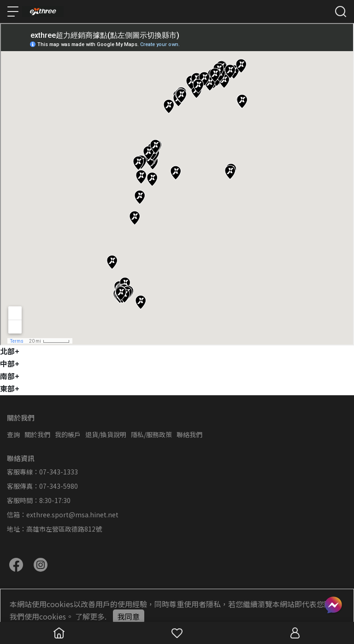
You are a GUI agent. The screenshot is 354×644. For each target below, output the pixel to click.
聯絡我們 (189, 434)
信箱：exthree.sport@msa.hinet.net (63, 515)
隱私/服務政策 (151, 434)
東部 (10, 388)
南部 (10, 376)
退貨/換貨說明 (106, 434)
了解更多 (90, 616)
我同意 (129, 616)
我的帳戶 (68, 434)
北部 (10, 351)
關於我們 (37, 434)
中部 (10, 363)
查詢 (13, 434)
